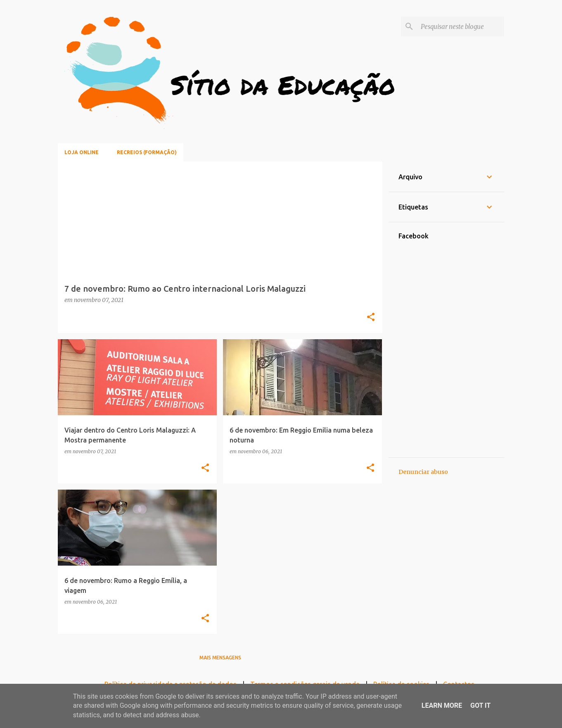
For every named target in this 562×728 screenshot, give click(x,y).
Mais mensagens (220, 658)
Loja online (82, 152)
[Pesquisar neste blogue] (461, 26)
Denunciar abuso (423, 472)
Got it (480, 705)
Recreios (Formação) (147, 152)
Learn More (442, 705)
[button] (371, 318)
